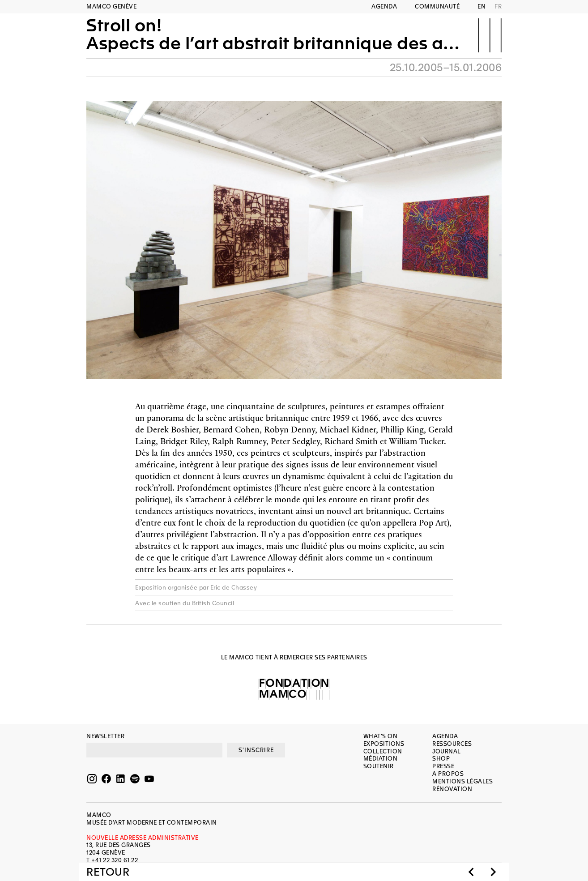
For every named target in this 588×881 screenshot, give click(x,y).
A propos (448, 774)
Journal (447, 751)
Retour (108, 872)
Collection (383, 751)
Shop (441, 759)
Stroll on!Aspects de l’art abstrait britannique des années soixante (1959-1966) (276, 34)
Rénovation (452, 789)
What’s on (381, 736)
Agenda (384, 6)
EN (481, 6)
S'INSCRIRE (256, 750)
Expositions (384, 744)
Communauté (437, 6)
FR (498, 6)
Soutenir (379, 766)
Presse (443, 766)
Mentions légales (462, 781)
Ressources (452, 744)
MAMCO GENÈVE (111, 6)
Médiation (381, 759)
